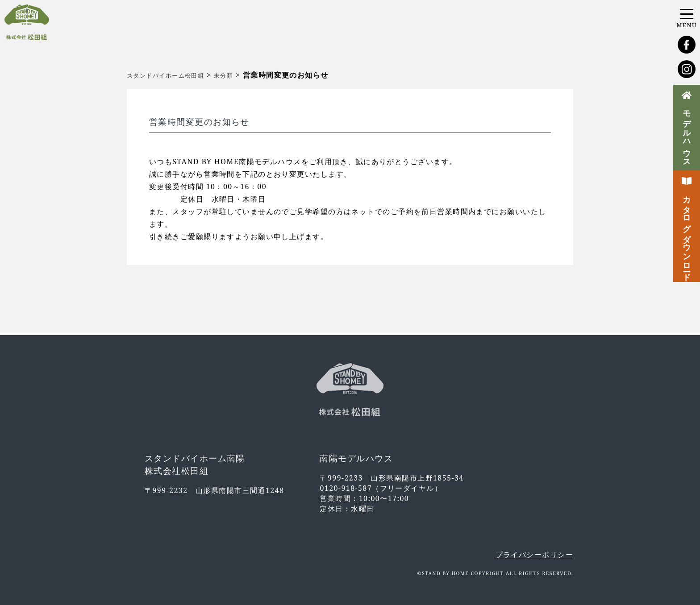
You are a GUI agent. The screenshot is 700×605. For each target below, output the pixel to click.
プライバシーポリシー (534, 555)
